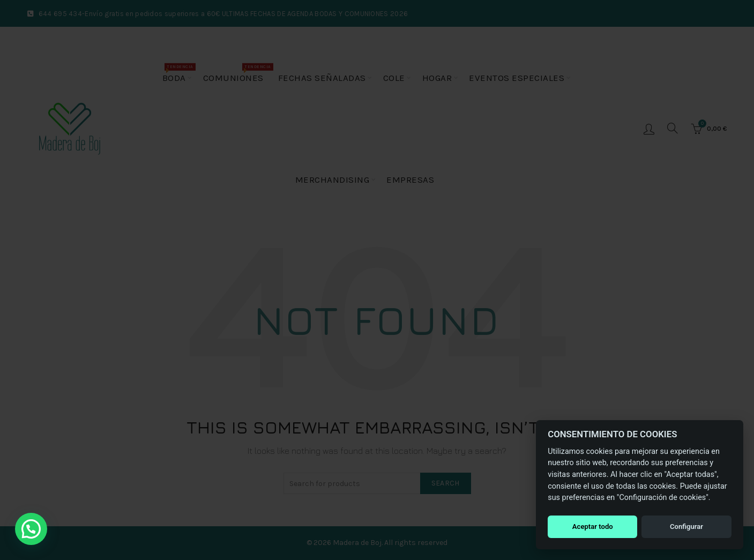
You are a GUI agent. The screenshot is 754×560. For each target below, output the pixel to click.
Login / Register (649, 129)
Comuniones (237, 73)
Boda (178, 73)
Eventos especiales (517, 78)
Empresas (410, 180)
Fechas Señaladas (322, 78)
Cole (394, 78)
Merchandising (333, 180)
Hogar (437, 78)
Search (446, 483)
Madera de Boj (357, 543)
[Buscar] (673, 128)
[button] (31, 529)
